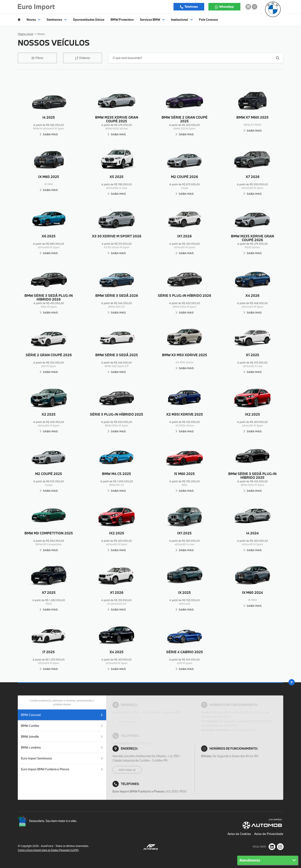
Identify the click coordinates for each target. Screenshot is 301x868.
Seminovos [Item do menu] (57, 20)
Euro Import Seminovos (62, 758)
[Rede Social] (272, 847)
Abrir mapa (126, 722)
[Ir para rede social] (248, 7)
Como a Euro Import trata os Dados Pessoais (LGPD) (48, 850)
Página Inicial (26, 34)
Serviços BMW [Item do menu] (152, 20)
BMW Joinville (62, 737)
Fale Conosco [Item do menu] (209, 20)
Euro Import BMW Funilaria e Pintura (62, 769)
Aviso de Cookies (239, 834)
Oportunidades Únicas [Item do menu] (89, 20)
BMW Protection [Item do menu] (122, 20)
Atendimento (268, 860)
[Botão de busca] (278, 58)
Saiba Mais (50, 134)
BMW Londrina (62, 747)
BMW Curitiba (62, 726)
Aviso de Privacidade (269, 834)
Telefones (191, 7)
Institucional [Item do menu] (182, 20)
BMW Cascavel (62, 715)
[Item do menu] (19, 20)
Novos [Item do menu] (33, 20)
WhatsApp (226, 7)
